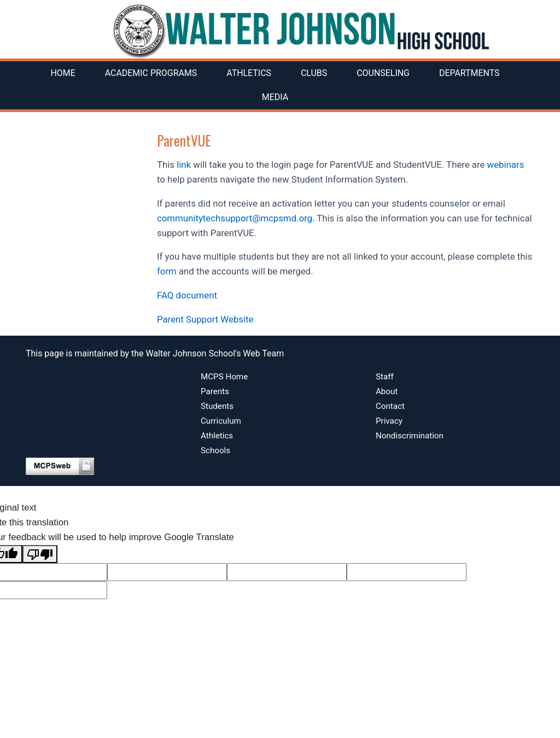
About (387, 391)
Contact (390, 406)
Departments (469, 73)
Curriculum (221, 421)
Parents (215, 391)
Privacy (389, 421)
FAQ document (187, 295)
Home (63, 73)
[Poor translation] (40, 554)
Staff (385, 377)
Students (217, 406)
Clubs (314, 73)
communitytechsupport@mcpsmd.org (235, 218)
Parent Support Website (205, 319)
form (167, 271)
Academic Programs (151, 73)
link (184, 165)
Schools (215, 450)
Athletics (249, 73)
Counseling (383, 73)
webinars (506, 165)
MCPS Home (224, 377)
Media (275, 97)
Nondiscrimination (410, 436)
